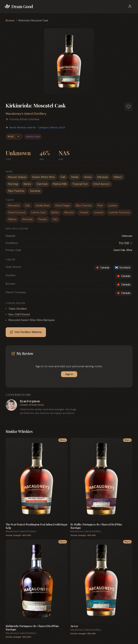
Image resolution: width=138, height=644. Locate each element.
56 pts (127, 542)
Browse (10, 21)
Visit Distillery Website (26, 332)
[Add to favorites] (128, 107)
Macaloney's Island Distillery (26, 114)
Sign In (69, 374)
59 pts (63, 440)
